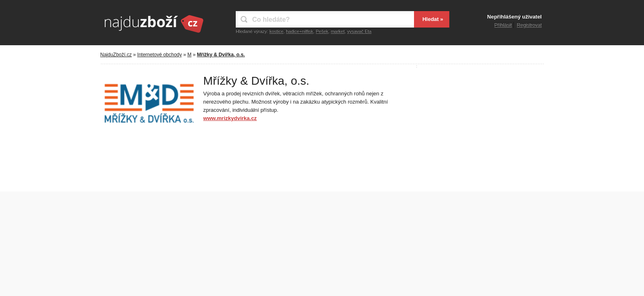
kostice (276, 31)
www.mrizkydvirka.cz (230, 118)
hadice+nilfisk (299, 31)
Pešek (322, 31)
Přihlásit (503, 25)
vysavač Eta (359, 31)
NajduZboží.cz (116, 55)
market (338, 31)
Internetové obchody (160, 55)
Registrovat (529, 25)
